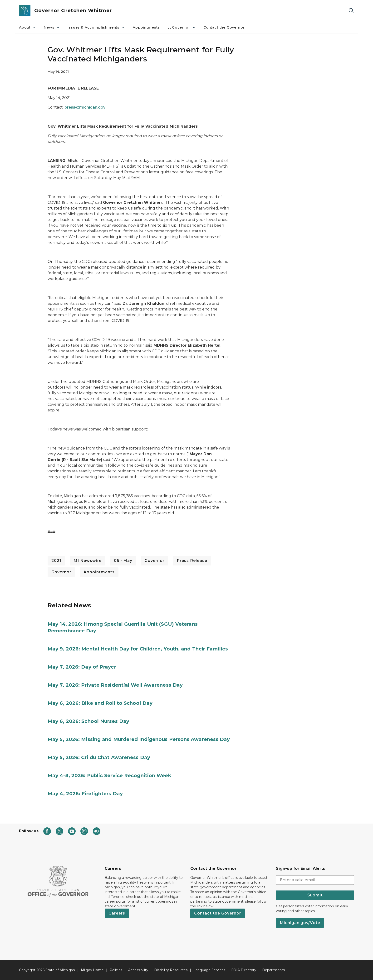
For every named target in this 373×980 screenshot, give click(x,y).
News (52, 27)
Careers (117, 913)
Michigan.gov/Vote (300, 923)
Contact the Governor (224, 27)
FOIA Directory (244, 970)
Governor (155, 561)
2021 (56, 561)
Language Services (209, 970)
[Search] (351, 11)
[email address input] (315, 880)
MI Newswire (88, 561)
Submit (315, 895)
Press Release (192, 561)
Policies (116, 970)
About (28, 27)
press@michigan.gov (85, 107)
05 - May (123, 561)
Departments (273, 970)
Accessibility (138, 970)
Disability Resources (171, 970)
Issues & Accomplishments (96, 27)
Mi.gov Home (92, 970)
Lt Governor (182, 27)
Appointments (146, 27)
